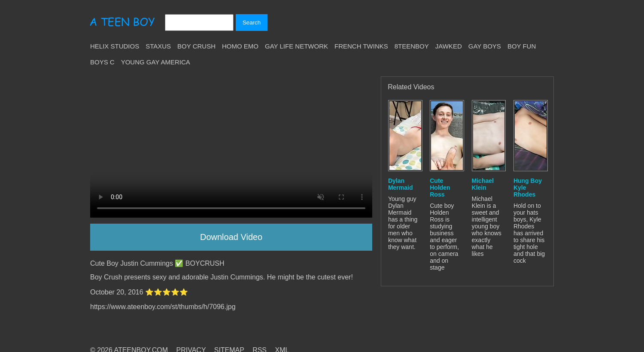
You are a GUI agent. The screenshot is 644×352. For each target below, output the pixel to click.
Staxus (158, 46)
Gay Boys (485, 46)
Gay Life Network (296, 46)
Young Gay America (156, 62)
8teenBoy (412, 46)
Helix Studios (115, 46)
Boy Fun (522, 46)
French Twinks (361, 46)
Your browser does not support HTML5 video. (231, 147)
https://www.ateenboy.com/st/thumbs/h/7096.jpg (163, 307)
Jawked (449, 46)
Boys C (102, 62)
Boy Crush (196, 46)
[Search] (199, 23)
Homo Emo (240, 46)
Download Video (231, 237)
